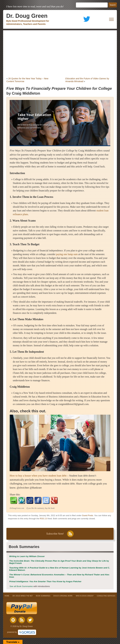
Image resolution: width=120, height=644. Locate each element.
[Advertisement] (60, 54)
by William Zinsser (27, 556)
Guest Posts (88, 515)
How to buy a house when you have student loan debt (38, 476)
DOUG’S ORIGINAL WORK (63, 596)
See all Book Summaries (21, 586)
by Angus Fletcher (45, 581)
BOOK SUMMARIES (43, 596)
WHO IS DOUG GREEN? (85, 596)
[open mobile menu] (111, 19)
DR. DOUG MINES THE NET (23, 596)
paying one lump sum (67, 254)
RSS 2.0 (44, 519)
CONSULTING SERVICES (106, 596)
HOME (7, 596)
